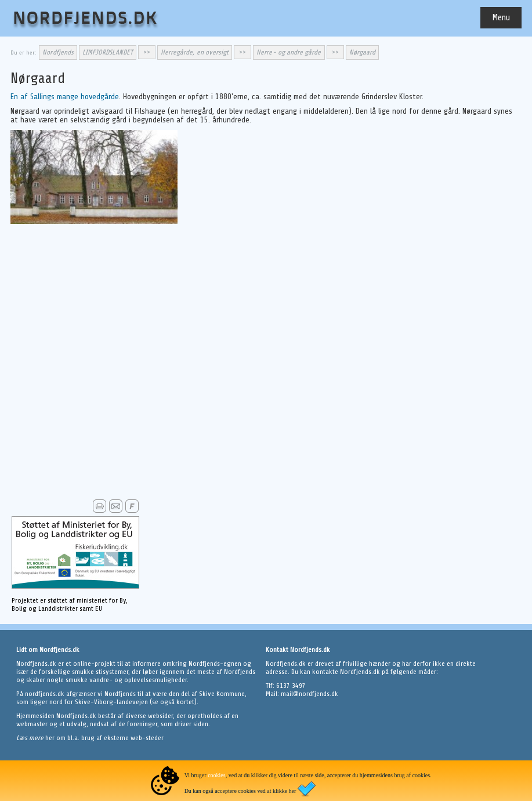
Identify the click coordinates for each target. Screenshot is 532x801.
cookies (217, 775)
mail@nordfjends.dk (310, 694)
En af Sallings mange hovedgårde (65, 97)
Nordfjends (58, 52)
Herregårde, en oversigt (195, 52)
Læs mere (31, 738)
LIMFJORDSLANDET (108, 52)
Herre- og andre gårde (289, 52)
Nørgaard (362, 52)
